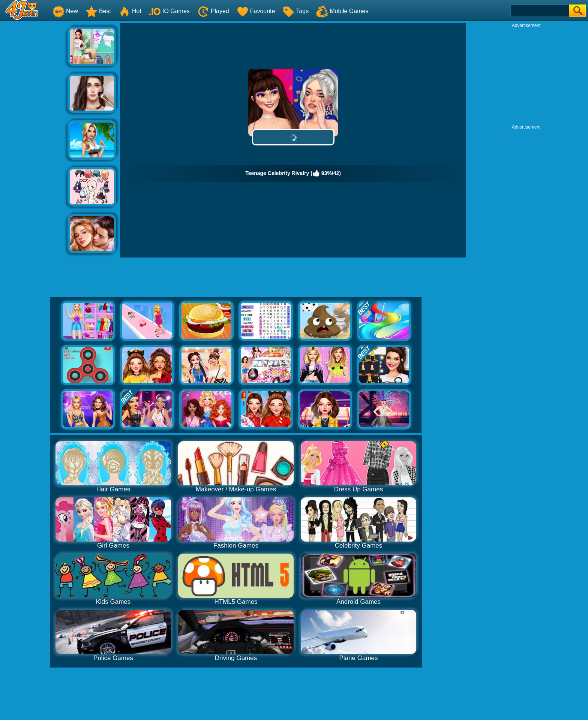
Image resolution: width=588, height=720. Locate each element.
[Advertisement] (34, 135)
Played (213, 11)
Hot (130, 11)
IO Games (169, 11)
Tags (295, 11)
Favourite (256, 11)
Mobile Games (342, 11)
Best (98, 11)
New (65, 11)
